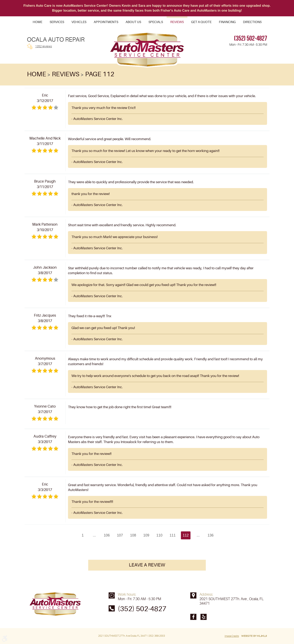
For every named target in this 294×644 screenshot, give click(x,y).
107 (120, 535)
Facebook (193, 617)
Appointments (106, 22)
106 (107, 535)
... (94, 535)
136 (211, 535)
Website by (254, 636)
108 (133, 535)
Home (37, 22)
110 (159, 535)
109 (146, 535)
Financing (227, 22)
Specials (156, 22)
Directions (252, 22)
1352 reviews (43, 46)
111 (173, 535)
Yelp (204, 617)
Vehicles (79, 22)
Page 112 (100, 74)
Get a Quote (201, 22)
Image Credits (232, 636)
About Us (133, 22)
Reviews (177, 22)
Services (57, 22)
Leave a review (147, 565)
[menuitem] (37, 22)
